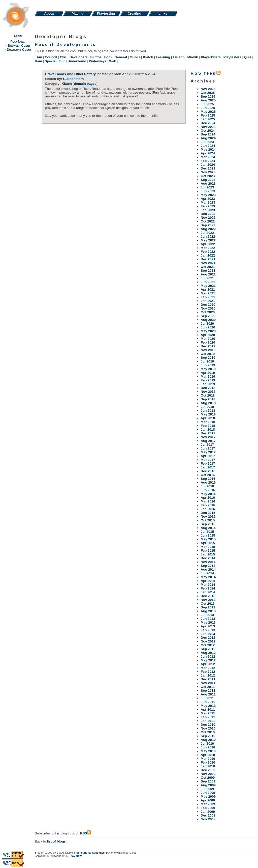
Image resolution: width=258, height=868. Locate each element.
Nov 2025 (208, 89)
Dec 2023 (208, 168)
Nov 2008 (208, 819)
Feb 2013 (208, 630)
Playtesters (232, 57)
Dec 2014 (208, 558)
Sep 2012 (208, 649)
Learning (163, 57)
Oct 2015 (208, 520)
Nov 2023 (208, 172)
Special (51, 61)
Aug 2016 (208, 482)
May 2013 (208, 622)
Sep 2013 (208, 607)
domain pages (85, 84)
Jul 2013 (207, 615)
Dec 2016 (208, 471)
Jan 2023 (208, 210)
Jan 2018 (208, 429)
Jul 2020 (207, 324)
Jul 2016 (207, 486)
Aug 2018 (208, 403)
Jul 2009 (207, 789)
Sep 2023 (208, 180)
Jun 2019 (208, 365)
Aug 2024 (208, 138)
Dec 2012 (208, 638)
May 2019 (208, 369)
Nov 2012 (208, 641)
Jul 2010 (207, 744)
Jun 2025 (208, 108)
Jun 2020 (208, 327)
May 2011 (208, 706)
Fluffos (96, 57)
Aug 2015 (208, 528)
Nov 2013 (208, 600)
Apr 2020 (208, 335)
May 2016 (208, 494)
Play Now (17, 41)
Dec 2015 (208, 513)
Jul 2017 (207, 445)
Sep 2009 (208, 781)
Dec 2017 (208, 433)
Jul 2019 (207, 361)
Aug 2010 (208, 740)
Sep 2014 (208, 566)
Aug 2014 (208, 569)
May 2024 (208, 149)
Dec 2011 (208, 679)
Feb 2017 (208, 464)
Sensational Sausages (91, 853)
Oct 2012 (208, 645)
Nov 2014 (208, 562)
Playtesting (106, 13)
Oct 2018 (208, 395)
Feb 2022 (208, 252)
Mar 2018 (208, 422)
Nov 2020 (208, 308)
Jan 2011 (208, 721)
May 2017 (208, 452)
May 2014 (208, 577)
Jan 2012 (208, 675)
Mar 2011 (208, 713)
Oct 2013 (208, 604)
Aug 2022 (208, 229)
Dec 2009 (208, 770)
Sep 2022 (208, 225)
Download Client (19, 50)
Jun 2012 (208, 656)
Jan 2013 (208, 634)
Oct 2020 (208, 312)
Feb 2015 (208, 551)
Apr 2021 (208, 289)
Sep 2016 (208, 479)
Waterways (98, 61)
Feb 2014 (208, 588)
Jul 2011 (207, 698)
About (49, 13)
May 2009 (208, 796)
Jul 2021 (207, 278)
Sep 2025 (208, 96)
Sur (62, 61)
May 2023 (208, 195)
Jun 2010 (208, 747)
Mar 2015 (208, 547)
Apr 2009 (208, 800)
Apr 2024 (208, 153)
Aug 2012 (208, 653)
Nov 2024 (208, 127)
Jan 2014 (208, 592)
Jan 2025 (208, 119)
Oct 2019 (208, 354)
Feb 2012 (208, 672)
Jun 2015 (208, 535)
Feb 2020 (208, 342)
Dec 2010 (208, 725)
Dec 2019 (208, 346)
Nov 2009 (208, 774)
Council (51, 57)
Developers (79, 57)
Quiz (248, 57)
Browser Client (19, 46)
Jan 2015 (208, 554)
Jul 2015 (207, 532)
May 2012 (208, 660)
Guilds (135, 57)
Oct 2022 (208, 221)
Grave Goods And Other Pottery (70, 74)
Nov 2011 (208, 683)
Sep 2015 (208, 524)
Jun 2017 (208, 448)
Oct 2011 (208, 687)
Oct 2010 (208, 732)
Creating (134, 13)
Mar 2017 (208, 460)
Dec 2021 (208, 259)
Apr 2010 (208, 755)
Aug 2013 (208, 611)
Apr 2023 (208, 199)
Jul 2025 (207, 104)
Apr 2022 (208, 244)
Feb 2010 (208, 762)
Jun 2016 (208, 490)
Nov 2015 (208, 516)
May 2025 (208, 112)
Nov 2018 (208, 392)
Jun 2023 (208, 191)
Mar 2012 (208, 668)
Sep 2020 (208, 316)
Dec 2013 (208, 596)
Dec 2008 (208, 815)
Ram (38, 61)
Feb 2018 (208, 426)
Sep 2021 (208, 271)
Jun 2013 (208, 619)
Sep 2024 (208, 134)
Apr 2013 (208, 626)
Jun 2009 (208, 793)
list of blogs (56, 841)
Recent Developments (65, 45)
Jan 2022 (208, 255)
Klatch (148, 57)
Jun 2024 (208, 146)
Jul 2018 (207, 407)
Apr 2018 (208, 418)
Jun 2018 (208, 411)
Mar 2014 (208, 585)
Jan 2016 (208, 509)
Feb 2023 (208, 206)
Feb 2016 (208, 505)
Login (18, 36)
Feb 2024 (208, 161)
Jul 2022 (207, 233)
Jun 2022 (208, 236)
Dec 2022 (208, 214)
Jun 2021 (208, 282)
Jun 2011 (208, 702)
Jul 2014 (207, 573)
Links (163, 13)
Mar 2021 (208, 293)
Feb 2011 (208, 717)
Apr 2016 (208, 498)
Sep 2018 (208, 399)
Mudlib (193, 57)
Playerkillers (211, 57)
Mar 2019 (208, 376)
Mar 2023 (208, 202)
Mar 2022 (208, 248)
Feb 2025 (208, 115)
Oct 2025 (208, 93)
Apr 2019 (208, 373)
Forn (108, 57)
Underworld (77, 61)
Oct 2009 (208, 778)
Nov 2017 (208, 437)
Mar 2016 (208, 501)
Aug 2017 (208, 441)
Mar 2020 (208, 339)
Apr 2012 (208, 664)
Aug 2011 (208, 694)
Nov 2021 (208, 263)
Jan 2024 (208, 165)
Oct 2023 (208, 176)
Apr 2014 (208, 581)
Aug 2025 (208, 100)
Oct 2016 (208, 475)
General (121, 57)
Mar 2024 (208, 157)
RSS (86, 833)
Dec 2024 (208, 123)
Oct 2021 (208, 267)
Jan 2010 (208, 766)
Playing (77, 13)
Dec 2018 (208, 388)
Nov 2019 (208, 350)
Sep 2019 (208, 358)
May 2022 (208, 240)
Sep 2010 (208, 736)
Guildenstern (73, 79)
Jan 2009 (208, 812)
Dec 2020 (208, 305)
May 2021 (208, 286)
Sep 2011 (208, 691)
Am (39, 57)
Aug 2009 (208, 785)
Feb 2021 (208, 297)
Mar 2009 (208, 804)
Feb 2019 (208, 380)
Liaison (179, 57)
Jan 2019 (208, 384)
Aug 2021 (208, 274)
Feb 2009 (208, 808)
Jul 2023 (207, 187)
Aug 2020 (208, 320)
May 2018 (208, 414)
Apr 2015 (208, 543)
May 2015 (208, 539)
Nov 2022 (208, 218)
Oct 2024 (208, 131)
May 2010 (208, 751)
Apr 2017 (208, 456)
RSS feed (206, 73)
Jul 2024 (207, 142)
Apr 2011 (208, 709)
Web (113, 61)
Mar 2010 (208, 759)
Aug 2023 (208, 184)
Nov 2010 (208, 728)
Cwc (63, 57)
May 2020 (208, 331)
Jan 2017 (208, 467)
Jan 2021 (208, 301)
